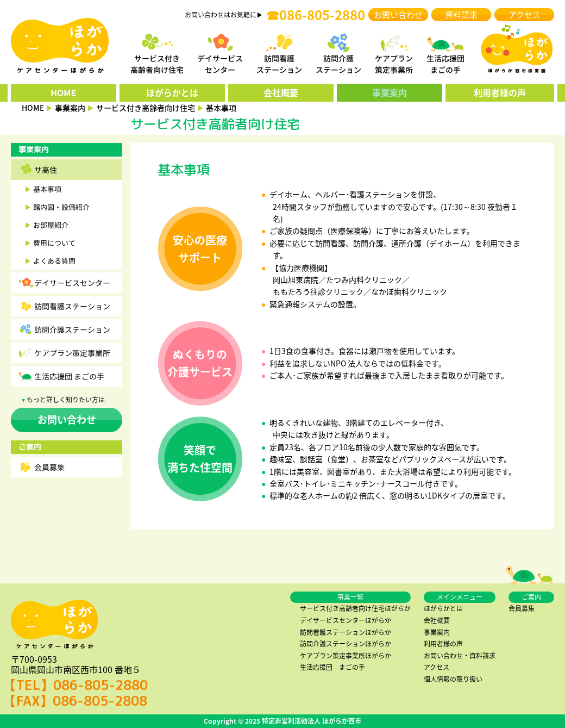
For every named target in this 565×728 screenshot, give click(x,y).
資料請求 (461, 15)
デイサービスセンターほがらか (346, 620)
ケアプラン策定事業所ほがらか (346, 656)
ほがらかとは (172, 92)
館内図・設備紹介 (61, 207)
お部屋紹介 (51, 225)
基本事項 (47, 189)
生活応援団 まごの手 (69, 376)
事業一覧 (350, 597)
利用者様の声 (500, 92)
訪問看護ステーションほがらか (346, 632)
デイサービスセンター (72, 283)
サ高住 (46, 170)
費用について (54, 243)
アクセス (525, 15)
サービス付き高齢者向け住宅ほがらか (355, 608)
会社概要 (281, 92)
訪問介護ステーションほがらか (346, 644)
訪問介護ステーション (72, 329)
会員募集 (49, 467)
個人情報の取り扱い (453, 679)
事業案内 (390, 92)
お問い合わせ (398, 15)
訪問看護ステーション (72, 306)
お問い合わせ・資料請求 (460, 656)
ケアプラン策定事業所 (72, 353)
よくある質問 (54, 261)
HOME (64, 92)
